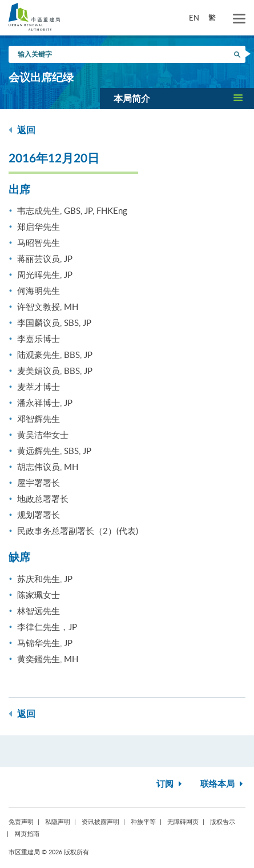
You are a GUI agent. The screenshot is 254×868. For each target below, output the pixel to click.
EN (194, 18)
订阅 (170, 784)
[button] (177, 98)
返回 (22, 130)
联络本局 (223, 784)
